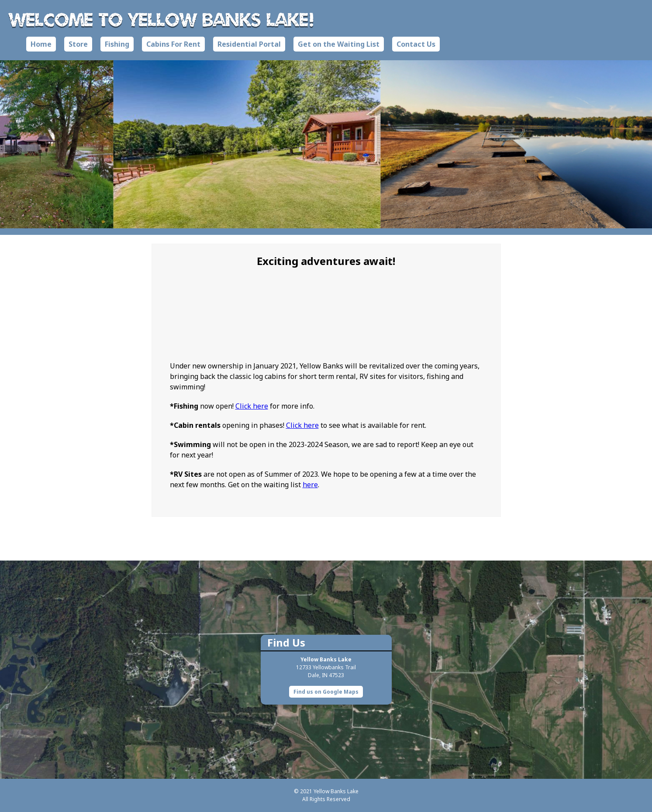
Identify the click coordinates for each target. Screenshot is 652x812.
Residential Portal (249, 44)
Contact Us (416, 44)
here (310, 485)
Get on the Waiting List (339, 44)
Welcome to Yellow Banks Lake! (162, 19)
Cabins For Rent (173, 44)
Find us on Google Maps (326, 692)
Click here (252, 406)
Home (41, 44)
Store (78, 44)
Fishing (117, 44)
